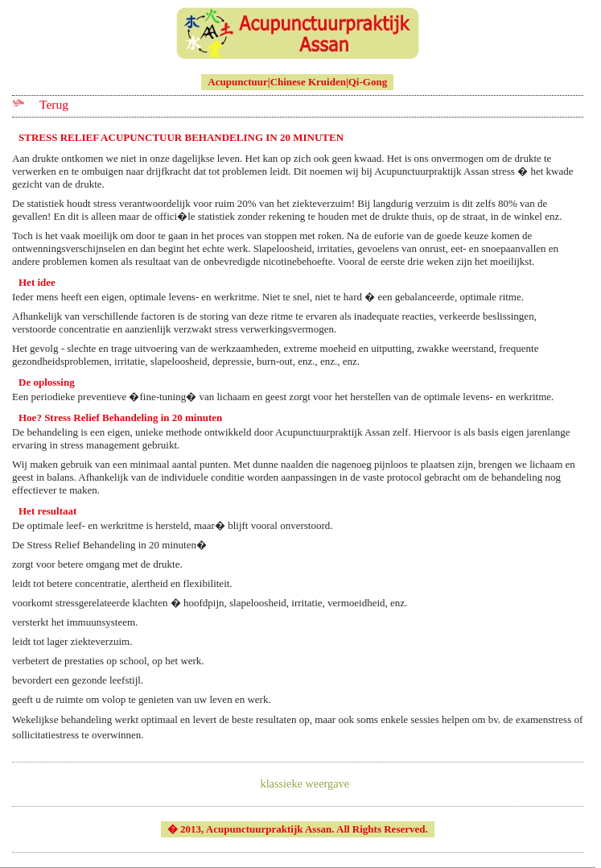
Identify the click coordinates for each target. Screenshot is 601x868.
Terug (54, 104)
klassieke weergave (305, 783)
